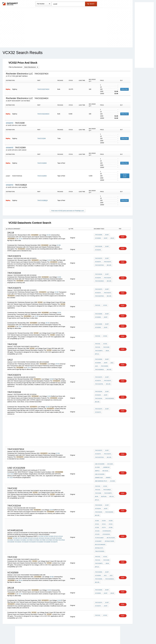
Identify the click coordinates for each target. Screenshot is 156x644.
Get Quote (125, 176)
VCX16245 (32, 529)
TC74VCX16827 (99, 526)
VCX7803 (30, 527)
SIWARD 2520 (111, 471)
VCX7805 (42, 527)
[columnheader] (36, 229)
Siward (97, 474)
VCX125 (30, 525)
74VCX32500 (99, 235)
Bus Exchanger (100, 532)
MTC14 (103, 352)
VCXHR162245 (106, 521)
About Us (118, 637)
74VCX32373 (99, 290)
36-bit (20, 563)
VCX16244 (25, 529)
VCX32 (105, 305)
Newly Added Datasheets (43, 637)
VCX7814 (62, 527)
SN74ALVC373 (99, 535)
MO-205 (109, 265)
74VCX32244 (99, 275)
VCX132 (41, 525)
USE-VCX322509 (100, 462)
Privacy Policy (57, 637)
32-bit (20, 239)
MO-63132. (105, 468)
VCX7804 (36, 527)
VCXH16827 (98, 529)
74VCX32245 (99, 247)
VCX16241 (18, 529)
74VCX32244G (109, 503)
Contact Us (110, 637)
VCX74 (20, 525)
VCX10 (56, 524)
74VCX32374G (99, 383)
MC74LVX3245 (110, 526)
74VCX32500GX (99, 368)
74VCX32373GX (99, 296)
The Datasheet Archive (10, 4)
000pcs (97, 468)
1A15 (96, 365)
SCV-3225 (11, 471)
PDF (123, 237)
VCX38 (15, 525)
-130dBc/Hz (106, 465)
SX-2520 (10, 474)
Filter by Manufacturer (15, 67)
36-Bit (49, 235)
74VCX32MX (42, 163)
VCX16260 (40, 529)
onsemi (10, 123)
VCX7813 (55, 527)
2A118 (111, 238)
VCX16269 (47, 529)
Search (91, 4)
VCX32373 (98, 293)
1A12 (111, 362)
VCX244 (47, 525)
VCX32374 (98, 262)
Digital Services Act (99, 637)
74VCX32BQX (42, 200)
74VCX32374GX (43, 89)
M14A (97, 352)
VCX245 (53, 525)
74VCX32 (98, 305)
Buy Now (124, 89)
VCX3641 (17, 527)
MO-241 (105, 491)
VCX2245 (59, 525)
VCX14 (60, 524)
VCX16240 (11, 529)
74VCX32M (41, 138)
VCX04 (46, 524)
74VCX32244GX (43, 114)
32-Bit (59, 245)
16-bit (105, 394)
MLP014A (98, 491)
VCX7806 (49, 527)
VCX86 (25, 525)
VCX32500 (98, 238)
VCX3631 (10, 527)
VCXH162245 (106, 523)
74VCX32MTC (108, 349)
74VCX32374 (99, 259)
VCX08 (51, 524)
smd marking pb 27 (109, 474)
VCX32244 (98, 278)
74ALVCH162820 (110, 535)
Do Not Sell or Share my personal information (77, 637)
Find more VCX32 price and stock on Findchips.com (68, 211)
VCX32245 (98, 250)
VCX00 (41, 524)
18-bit (37, 316)
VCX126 (36, 525)
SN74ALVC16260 (109, 529)
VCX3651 (23, 527)
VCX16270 (54, 529)
